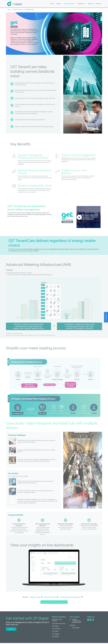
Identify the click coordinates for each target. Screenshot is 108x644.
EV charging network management (71, 597)
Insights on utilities (36, 597)
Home (52, 4)
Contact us (11, 629)
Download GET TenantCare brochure (54, 602)
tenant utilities (43, 505)
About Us (90, 4)
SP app (59, 4)
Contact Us (98, 4)
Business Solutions (70, 4)
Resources (82, 4)
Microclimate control (51, 597)
